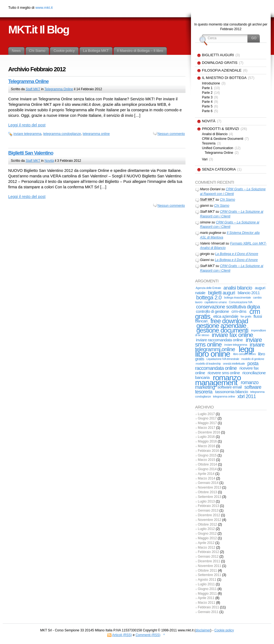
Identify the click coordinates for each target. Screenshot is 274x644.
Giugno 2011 (207, 589)
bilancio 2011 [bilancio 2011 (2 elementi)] (249, 293)
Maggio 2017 (207, 423)
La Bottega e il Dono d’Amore (237, 254)
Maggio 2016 (207, 441)
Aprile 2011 (206, 598)
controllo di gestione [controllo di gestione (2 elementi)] (212, 311)
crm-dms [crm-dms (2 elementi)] (239, 311)
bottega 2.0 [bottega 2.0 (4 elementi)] (209, 297)
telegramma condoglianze (62, 134)
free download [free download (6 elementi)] (229, 321)
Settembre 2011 (209, 575)
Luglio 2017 (206, 414)
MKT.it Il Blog (39, 30)
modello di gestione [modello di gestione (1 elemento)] (253, 359)
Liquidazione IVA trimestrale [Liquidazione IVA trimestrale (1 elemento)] (223, 359)
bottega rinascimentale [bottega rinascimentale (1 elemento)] (238, 297)
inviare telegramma (27, 134)
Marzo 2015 (206, 460)
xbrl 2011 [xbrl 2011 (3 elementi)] (247, 396)
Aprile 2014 (206, 474)
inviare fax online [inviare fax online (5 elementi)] (232, 335)
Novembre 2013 (209, 487)
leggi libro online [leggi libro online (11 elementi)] (225, 351)
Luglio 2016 (206, 437)
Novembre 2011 (209, 566)
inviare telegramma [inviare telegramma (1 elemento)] (236, 345)
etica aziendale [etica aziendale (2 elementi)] (226, 316)
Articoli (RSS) (122, 635)
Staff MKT (33, 89)
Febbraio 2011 (208, 607)
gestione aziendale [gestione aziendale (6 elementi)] (221, 326)
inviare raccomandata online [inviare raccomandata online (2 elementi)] (219, 340)
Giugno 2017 (207, 418)
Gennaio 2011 (208, 612)
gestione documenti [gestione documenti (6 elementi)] (222, 330)
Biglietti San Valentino (31, 153)
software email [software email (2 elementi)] (230, 387)
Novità (49, 161)
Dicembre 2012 (209, 515)
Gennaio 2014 (208, 483)
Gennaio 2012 (208, 557)
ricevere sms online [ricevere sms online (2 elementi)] (224, 373)
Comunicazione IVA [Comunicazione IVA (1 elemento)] (241, 302)
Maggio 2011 (207, 594)
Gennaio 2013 (208, 510)
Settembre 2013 (209, 497)
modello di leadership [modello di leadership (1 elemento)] (208, 364)
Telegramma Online (28, 81)
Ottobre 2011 (207, 571)
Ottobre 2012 (207, 524)
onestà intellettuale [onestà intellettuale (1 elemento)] (234, 364)
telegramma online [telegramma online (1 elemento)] (224, 396)
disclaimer (203, 630)
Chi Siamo (227, 200)
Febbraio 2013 (208, 506)
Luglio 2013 (206, 501)
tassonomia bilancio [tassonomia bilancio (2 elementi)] (232, 392)
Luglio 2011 (206, 584)
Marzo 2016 (206, 446)
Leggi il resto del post (27, 125)
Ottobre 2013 (207, 492)
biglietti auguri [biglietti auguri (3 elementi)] (222, 293)
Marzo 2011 (206, 603)
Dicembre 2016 (209, 432)
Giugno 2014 (207, 469)
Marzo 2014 (206, 478)
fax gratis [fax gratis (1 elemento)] (246, 316)
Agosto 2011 (207, 580)
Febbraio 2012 (208, 552)
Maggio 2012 (207, 538)
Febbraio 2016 (208, 451)
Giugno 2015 (207, 455)
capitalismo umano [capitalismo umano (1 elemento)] (216, 302)
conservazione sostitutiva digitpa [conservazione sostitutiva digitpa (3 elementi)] (228, 307)
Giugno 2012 (207, 534)
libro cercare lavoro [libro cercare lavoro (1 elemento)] (244, 354)
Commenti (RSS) (148, 635)
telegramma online (96, 134)
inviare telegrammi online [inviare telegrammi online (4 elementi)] (230, 347)
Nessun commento (171, 134)
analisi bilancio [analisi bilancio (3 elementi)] (238, 288)
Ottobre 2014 (207, 464)
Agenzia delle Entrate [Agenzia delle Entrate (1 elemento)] (208, 288)
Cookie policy (224, 630)
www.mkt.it (44, 8)
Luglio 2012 (206, 529)
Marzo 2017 (206, 428)
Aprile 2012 (206, 543)
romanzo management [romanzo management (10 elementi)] (218, 380)
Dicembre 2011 (209, 561)
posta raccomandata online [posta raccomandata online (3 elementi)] (227, 366)
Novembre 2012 (209, 520)
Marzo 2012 (206, 547)
